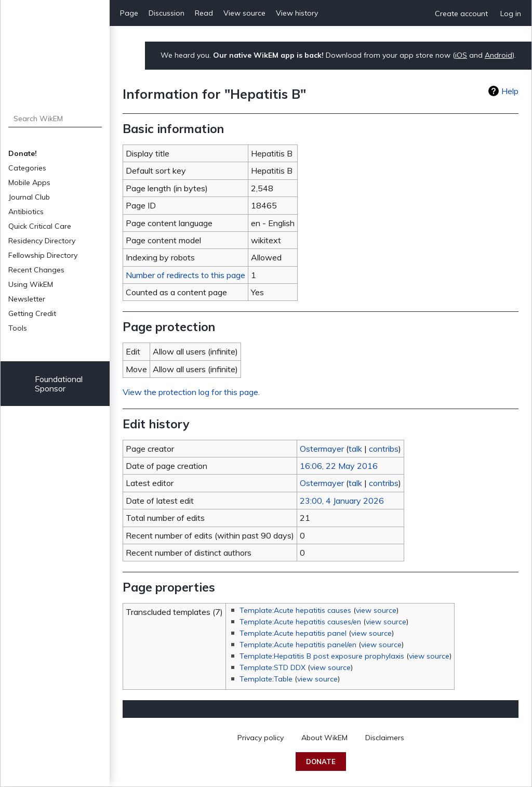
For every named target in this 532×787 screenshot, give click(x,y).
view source (376, 610)
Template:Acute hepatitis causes (295, 610)
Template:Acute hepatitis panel (293, 633)
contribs (384, 449)
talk (355, 449)
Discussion (167, 13)
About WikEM (324, 738)
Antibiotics (26, 212)
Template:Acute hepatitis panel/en (298, 645)
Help (510, 91)
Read (204, 13)
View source (244, 13)
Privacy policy (261, 738)
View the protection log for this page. (191, 392)
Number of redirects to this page (185, 275)
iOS (461, 55)
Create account (461, 14)
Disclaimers (385, 738)
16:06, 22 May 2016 (339, 466)
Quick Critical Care (40, 226)
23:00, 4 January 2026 (342, 501)
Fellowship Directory (43, 255)
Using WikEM (31, 284)
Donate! (23, 153)
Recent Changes (36, 270)
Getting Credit (32, 313)
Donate (321, 762)
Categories (27, 168)
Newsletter (27, 299)
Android (498, 55)
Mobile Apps (29, 182)
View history (297, 13)
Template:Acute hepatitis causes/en (300, 622)
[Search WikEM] (55, 119)
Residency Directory (42, 241)
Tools (18, 328)
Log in (511, 14)
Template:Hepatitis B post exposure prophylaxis (322, 656)
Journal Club (29, 197)
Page (129, 13)
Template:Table (266, 679)
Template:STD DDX (272, 667)
